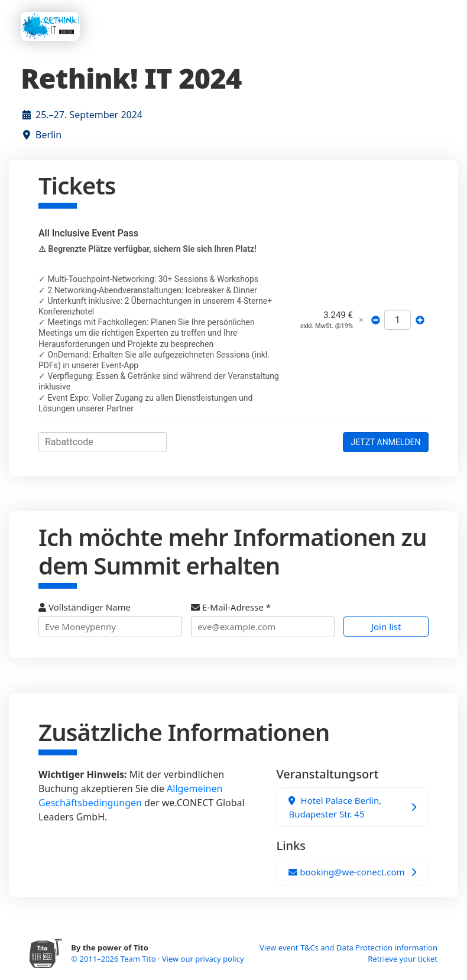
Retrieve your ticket (403, 959)
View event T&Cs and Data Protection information (348, 947)
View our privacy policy (203, 959)
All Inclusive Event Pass (88, 233)
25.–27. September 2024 (89, 115)
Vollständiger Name (110, 619)
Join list (386, 627)
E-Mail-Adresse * (263, 619)
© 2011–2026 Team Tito (114, 959)
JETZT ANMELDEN (385, 442)
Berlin (48, 135)
